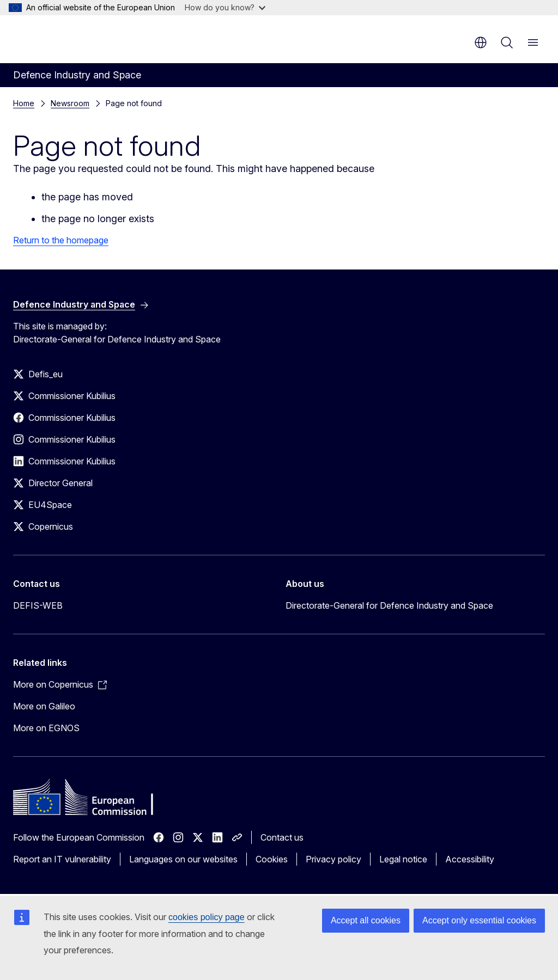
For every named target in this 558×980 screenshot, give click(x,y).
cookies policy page (207, 917)
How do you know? (225, 7)
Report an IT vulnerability (62, 859)
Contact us (282, 837)
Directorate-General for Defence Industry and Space (389, 605)
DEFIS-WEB (38, 605)
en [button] (481, 42)
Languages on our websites (183, 859)
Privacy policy (333, 859)
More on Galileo (44, 706)
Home (24, 103)
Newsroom (70, 103)
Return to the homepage (61, 240)
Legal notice (403, 859)
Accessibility (470, 859)
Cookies (272, 859)
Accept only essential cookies (479, 920)
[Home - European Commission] (79, 38)
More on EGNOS (46, 728)
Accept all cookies (366, 920)
